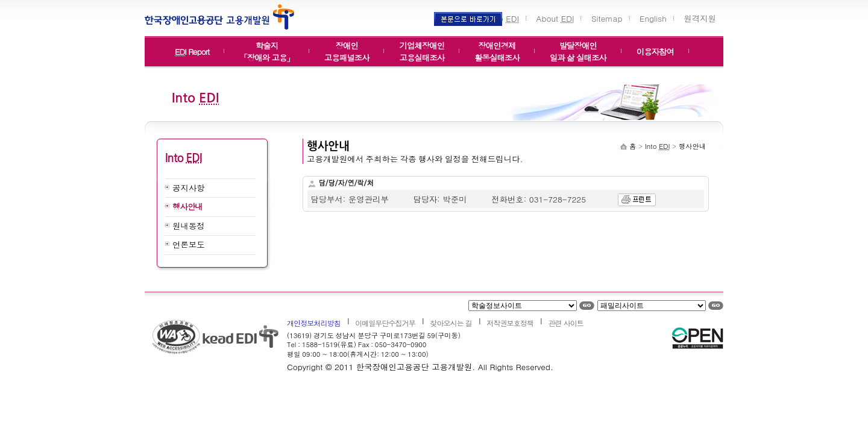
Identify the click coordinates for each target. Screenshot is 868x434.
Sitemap (607, 18)
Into (505, 18)
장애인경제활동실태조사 (497, 48)
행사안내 (187, 206)
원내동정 (189, 226)
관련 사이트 (565, 323)
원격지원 (700, 18)
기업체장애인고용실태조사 (422, 48)
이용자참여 (655, 52)
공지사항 (189, 188)
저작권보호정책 (510, 323)
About (555, 18)
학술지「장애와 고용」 (267, 48)
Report (192, 52)
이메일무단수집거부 (385, 323)
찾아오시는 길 (451, 323)
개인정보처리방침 (314, 323)
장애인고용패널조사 (347, 48)
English (653, 18)
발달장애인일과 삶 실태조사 (578, 48)
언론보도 (189, 244)
